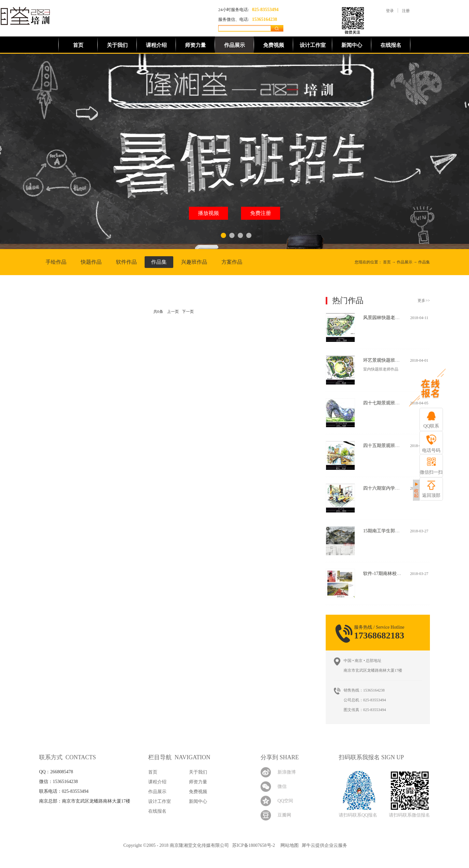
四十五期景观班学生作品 (388, 446)
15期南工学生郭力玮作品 (388, 531)
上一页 (173, 312)
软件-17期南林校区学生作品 (391, 574)
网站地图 (288, 845)
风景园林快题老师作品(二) (390, 318)
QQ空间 (285, 801)
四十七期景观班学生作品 (388, 403)
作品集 (424, 262)
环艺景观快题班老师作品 (388, 360)
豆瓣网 (284, 815)
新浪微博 (287, 772)
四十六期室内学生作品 (386, 488)
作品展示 (405, 262)
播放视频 (208, 213)
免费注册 (261, 213)
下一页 (188, 312)
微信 (282, 786)
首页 (78, 45)
